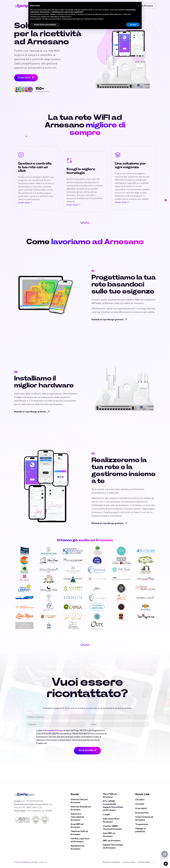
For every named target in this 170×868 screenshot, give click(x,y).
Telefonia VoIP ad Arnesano (79, 833)
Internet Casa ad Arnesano (79, 801)
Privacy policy (129, 862)
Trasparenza (142, 824)
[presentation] (128, 734)
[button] (139, 6)
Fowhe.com (25, 862)
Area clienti (141, 808)
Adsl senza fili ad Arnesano (111, 820)
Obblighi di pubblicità (140, 830)
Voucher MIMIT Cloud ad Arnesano (113, 828)
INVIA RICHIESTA (87, 751)
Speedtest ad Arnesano (77, 847)
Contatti (140, 804)
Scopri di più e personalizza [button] (45, 25)
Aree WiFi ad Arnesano (77, 826)
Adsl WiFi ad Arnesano (109, 835)
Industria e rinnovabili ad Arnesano (77, 817)
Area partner (142, 813)
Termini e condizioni (111, 862)
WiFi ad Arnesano (112, 841)
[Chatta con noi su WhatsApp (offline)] (165, 854)
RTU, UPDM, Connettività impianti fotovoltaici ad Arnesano (113, 806)
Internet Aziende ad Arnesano (81, 808)
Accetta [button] (133, 25)
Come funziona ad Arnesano (144, 819)
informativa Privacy (53, 731)
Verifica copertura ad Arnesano (80, 840)
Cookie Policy (144, 862)
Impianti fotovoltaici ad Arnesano (113, 846)
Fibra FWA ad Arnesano (110, 796)
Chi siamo (140, 800)
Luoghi (106, 815)
